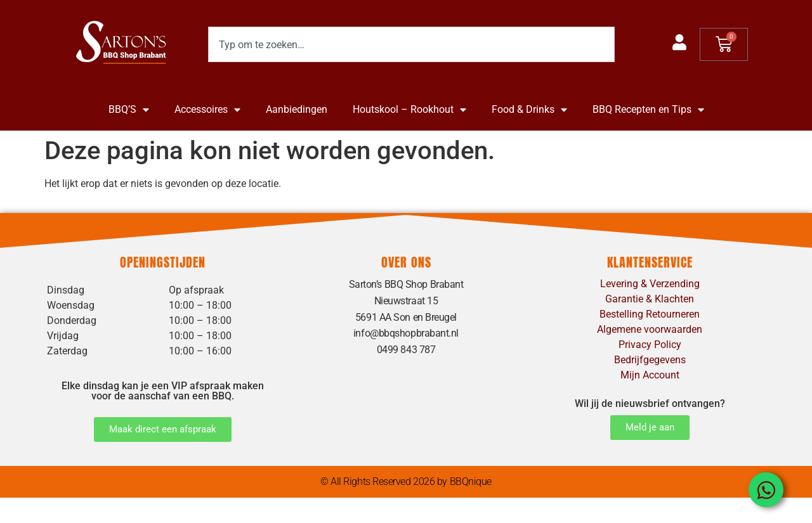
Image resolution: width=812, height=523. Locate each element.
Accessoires (207, 110)
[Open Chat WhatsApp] (766, 490)
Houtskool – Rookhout (409, 110)
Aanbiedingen (297, 109)
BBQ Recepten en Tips (648, 110)
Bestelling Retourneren (650, 314)
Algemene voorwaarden (650, 329)
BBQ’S (129, 110)
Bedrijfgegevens (650, 360)
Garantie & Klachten (650, 299)
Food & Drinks (529, 110)
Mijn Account (650, 375)
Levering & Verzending (650, 284)
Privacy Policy (650, 345)
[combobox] (411, 44)
